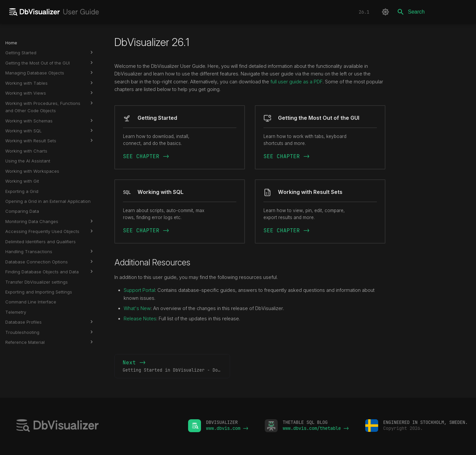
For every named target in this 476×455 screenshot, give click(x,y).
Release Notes (140, 319)
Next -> (176, 366)
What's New (137, 308)
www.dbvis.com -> (227, 428)
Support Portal (139, 290)
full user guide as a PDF (297, 82)
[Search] (432, 12)
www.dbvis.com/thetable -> (316, 428)
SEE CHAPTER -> (146, 156)
